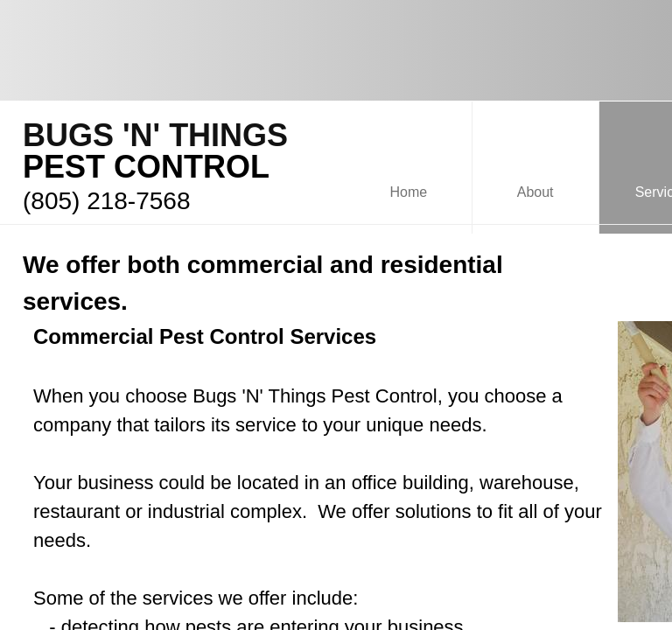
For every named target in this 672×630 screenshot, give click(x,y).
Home (409, 192)
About (535, 192)
